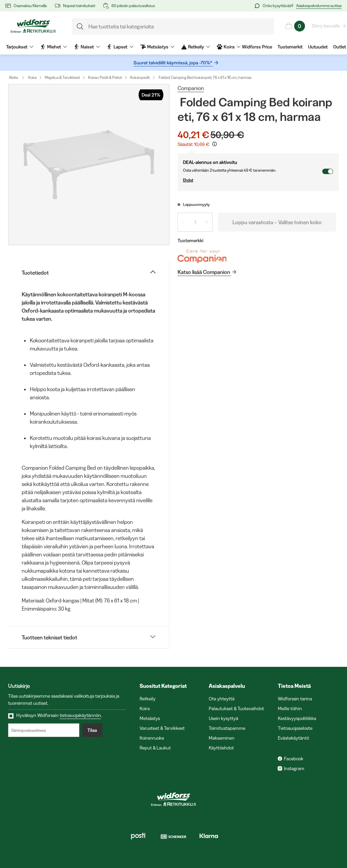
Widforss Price (257, 47)
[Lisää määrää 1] (207, 222)
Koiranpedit (140, 77)
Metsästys (150, 718)
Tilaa (92, 730)
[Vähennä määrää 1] (183, 222)
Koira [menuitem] (229, 47)
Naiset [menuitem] (87, 47)
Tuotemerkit (290, 47)
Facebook (294, 759)
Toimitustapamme (227, 728)
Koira (32, 77)
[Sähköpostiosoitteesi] (44, 730)
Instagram (294, 768)
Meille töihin (290, 708)
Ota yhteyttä (222, 699)
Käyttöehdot (221, 748)
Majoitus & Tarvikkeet (62, 77)
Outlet (340, 47)
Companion (191, 88)
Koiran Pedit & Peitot (105, 77)
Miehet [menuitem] (54, 47)
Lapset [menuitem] (120, 47)
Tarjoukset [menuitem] (20, 47)
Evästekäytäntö (293, 738)
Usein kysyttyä (223, 718)
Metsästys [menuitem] (157, 47)
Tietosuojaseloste (295, 728)
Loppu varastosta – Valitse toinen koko (277, 222)
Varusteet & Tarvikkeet (162, 728)
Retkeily (148, 699)
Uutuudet (318, 47)
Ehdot (252, 180)
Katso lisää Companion (204, 272)
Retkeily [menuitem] (196, 47)
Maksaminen (222, 738)
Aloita (18, 78)
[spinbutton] (195, 222)
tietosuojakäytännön (80, 715)
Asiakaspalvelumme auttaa (319, 6)
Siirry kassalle (326, 26)
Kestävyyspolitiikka (297, 718)
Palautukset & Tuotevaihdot (236, 708)
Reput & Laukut (155, 748)
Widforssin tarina (295, 699)
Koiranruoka (152, 738)
